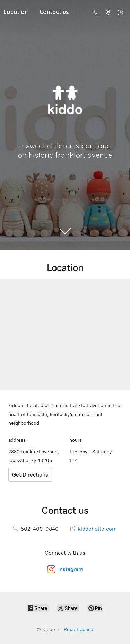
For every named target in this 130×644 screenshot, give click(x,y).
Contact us (54, 12)
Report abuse (79, 630)
